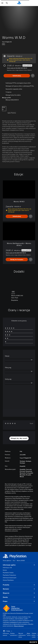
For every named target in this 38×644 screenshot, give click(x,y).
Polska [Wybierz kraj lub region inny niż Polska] (8, 631)
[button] (19, 438)
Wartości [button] (19, 589)
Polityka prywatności (14, 634)
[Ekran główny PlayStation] (19, 3)
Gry (14, 561)
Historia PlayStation (8, 580)
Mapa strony (29, 634)
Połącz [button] (19, 601)
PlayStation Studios (8, 573)
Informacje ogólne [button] (19, 565)
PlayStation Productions (9, 575)
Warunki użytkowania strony (22, 635)
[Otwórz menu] (2, 3)
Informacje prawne (6, 634)
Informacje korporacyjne (10, 578)
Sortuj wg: (8, 379)
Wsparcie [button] (19, 593)
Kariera (5, 570)
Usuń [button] (31, 423)
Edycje (7, 356)
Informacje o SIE (7, 568)
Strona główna (7, 561)
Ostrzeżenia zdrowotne (11, 531)
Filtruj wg (8, 368)
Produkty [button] (19, 585)
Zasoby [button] (19, 597)
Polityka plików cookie (34, 635)
